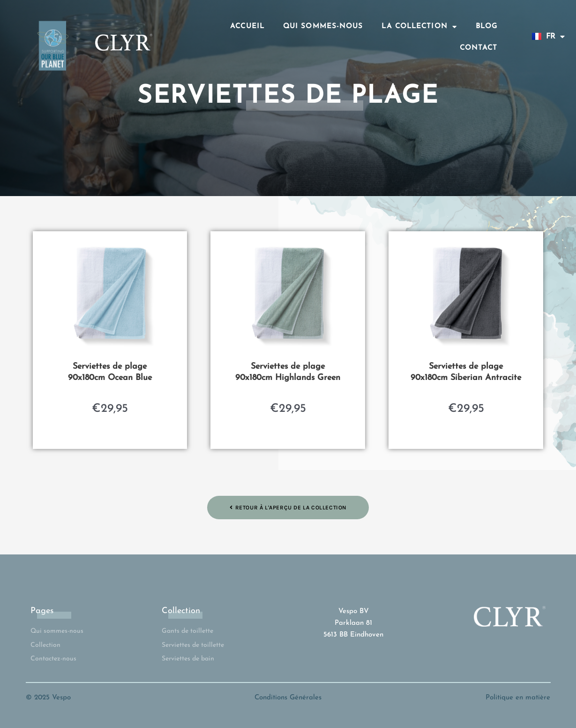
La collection (419, 27)
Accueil (247, 27)
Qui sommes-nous (323, 27)
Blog (486, 27)
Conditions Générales (288, 698)
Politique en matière (518, 698)
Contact (479, 48)
